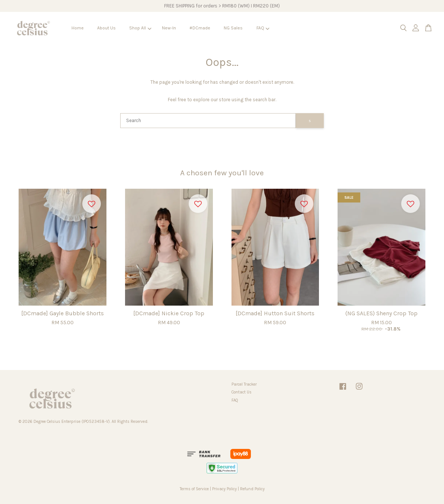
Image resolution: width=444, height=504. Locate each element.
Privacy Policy (224, 489)
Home (78, 28)
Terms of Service (194, 489)
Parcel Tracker (244, 384)
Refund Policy (252, 489)
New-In (169, 28)
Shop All (140, 28)
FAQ (263, 28)
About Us (106, 28)
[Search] (208, 121)
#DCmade (200, 28)
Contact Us (242, 392)
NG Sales (233, 28)
